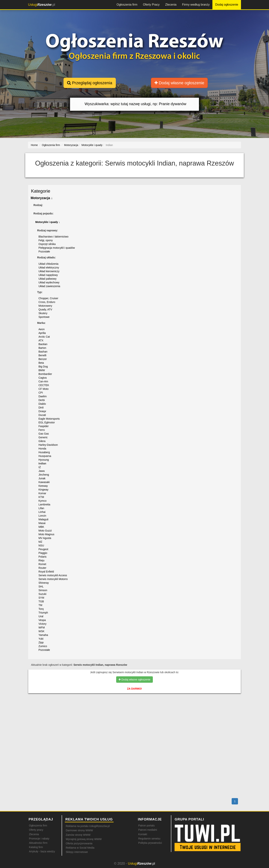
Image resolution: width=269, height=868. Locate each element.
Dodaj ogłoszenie (227, 5)
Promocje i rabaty (39, 839)
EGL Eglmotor (47, 422)
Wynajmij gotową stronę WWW (84, 839)
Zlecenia (171, 5)
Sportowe (44, 317)
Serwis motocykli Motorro (53, 579)
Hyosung (44, 460)
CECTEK (44, 385)
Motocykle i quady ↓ (48, 222)
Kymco (42, 501)
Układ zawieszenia (49, 286)
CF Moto (44, 389)
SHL (41, 586)
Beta (41, 363)
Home (34, 145)
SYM (41, 598)
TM (40, 605)
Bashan (43, 352)
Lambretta (44, 504)
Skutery (43, 313)
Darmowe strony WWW (79, 830)
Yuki (41, 639)
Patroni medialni (148, 830)
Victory (42, 624)
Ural (41, 616)
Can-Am (43, 381)
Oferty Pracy (151, 5)
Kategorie (41, 191)
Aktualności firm (38, 843)
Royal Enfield (46, 572)
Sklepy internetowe (77, 852)
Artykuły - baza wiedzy (42, 851)
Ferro (42, 430)
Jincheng (44, 475)
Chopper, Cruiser (48, 298)
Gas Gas (44, 434)
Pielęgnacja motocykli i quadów (57, 248)
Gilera (42, 441)
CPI (41, 393)
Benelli (42, 355)
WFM (42, 628)
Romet (42, 564)
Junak (42, 478)
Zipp (41, 642)
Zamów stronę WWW (78, 835)
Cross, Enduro (47, 302)
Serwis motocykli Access (53, 575)
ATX (41, 340)
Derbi (42, 400)
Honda (42, 449)
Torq (41, 609)
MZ (40, 542)
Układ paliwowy (47, 279)
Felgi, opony (46, 240)
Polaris (42, 557)
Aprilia (42, 333)
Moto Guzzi (45, 531)
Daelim (43, 396)
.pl (42, 5)
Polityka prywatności (150, 843)
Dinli (41, 408)
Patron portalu (146, 825)
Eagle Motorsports (49, 419)
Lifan (41, 508)
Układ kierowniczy (49, 271)
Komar (42, 493)
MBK (41, 527)
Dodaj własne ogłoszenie (179, 83)
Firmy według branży (196, 5)
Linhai (42, 512)
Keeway (43, 486)
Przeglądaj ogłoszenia (90, 83)
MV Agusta (45, 538)
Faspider (44, 426)
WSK (41, 631)
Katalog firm (36, 847)
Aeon (42, 329)
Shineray (44, 583)
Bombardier (45, 374)
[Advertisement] (134, 712)
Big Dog (43, 367)
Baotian (43, 344)
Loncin (42, 516)
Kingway (43, 490)
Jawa (42, 471)
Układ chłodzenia (48, 264)
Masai (42, 523)
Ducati (42, 415)
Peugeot (43, 549)
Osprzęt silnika (47, 244)
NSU (41, 545)
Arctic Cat (44, 337)
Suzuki (42, 594)
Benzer (43, 359)
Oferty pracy (36, 830)
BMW (42, 370)
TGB (41, 601)
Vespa (42, 620)
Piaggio (43, 553)
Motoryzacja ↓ (42, 198)
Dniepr (42, 411)
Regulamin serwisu (149, 839)
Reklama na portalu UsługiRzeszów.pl (88, 826)
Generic (43, 437)
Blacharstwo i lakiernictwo (53, 237)
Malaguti (43, 519)
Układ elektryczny (49, 268)
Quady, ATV (45, 309)
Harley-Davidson (48, 445)
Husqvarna (45, 456)
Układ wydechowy (49, 282)
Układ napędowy (48, 275)
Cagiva (43, 378)
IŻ (40, 467)
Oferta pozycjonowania (79, 843)
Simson (43, 590)
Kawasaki (44, 482)
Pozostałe (44, 251)
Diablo (42, 404)
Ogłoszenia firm (127, 5)
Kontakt (143, 834)
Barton (42, 348)
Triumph (43, 613)
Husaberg (44, 452)
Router (42, 568)
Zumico (43, 646)
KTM (41, 497)
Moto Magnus (46, 534)
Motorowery (45, 306)
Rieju (41, 560)
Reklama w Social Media (80, 848)
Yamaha (43, 635)
